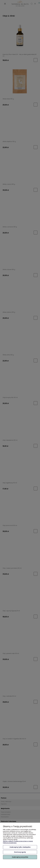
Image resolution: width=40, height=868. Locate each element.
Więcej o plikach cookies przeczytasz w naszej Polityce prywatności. (18, 842)
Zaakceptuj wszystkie (20, 857)
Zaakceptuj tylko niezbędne (20, 847)
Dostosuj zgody (20, 852)
